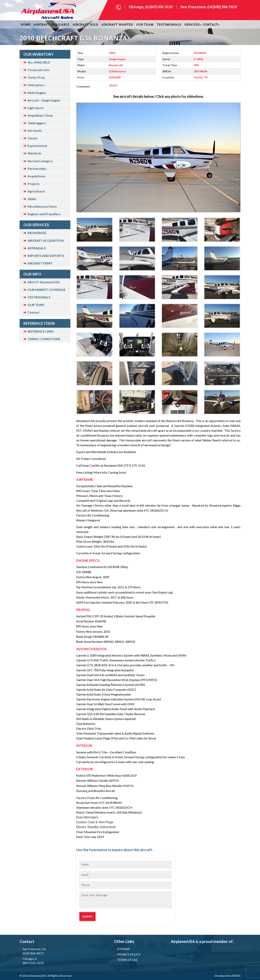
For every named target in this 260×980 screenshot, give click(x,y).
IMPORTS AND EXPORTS (46, 256)
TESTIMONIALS (39, 297)
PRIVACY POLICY (129, 954)
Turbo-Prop (36, 77)
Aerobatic (35, 130)
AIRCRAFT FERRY (40, 263)
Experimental (37, 146)
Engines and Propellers (44, 214)
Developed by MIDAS (228, 976)
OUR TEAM (145, 24)
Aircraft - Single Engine (44, 100)
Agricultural (36, 191)
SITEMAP (124, 949)
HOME (25, 24)
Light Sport (36, 108)
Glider (32, 199)
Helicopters (36, 85)
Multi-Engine (37, 93)
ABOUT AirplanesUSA (44, 282)
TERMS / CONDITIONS (44, 339)
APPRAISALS (37, 248)
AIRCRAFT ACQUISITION (46, 240)
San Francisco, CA (43, 951)
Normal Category (40, 161)
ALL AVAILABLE (39, 62)
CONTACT (210, 24)
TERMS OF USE (127, 960)
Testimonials (169, 24)
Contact (33, 312)
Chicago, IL (43, 961)
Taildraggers (37, 123)
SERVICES (192, 24)
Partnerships (37, 169)
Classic (33, 138)
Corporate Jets (39, 70)
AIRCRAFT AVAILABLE (51, 24)
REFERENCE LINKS (41, 331)
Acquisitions (36, 176)
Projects (34, 184)
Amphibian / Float (40, 115)
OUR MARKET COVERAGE (47, 290)
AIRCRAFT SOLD (85, 24)
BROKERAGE (37, 233)
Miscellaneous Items (42, 206)
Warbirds (34, 153)
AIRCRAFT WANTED (117, 24)
